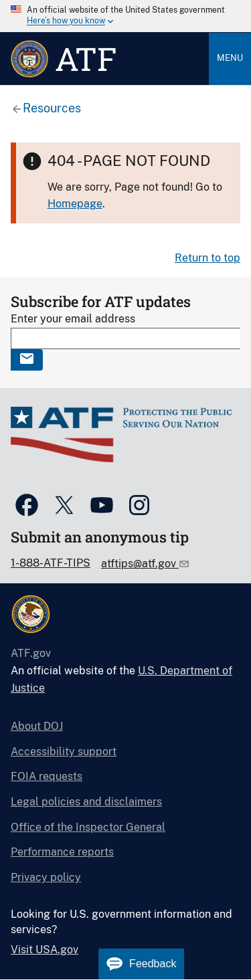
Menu (230, 58)
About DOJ (37, 726)
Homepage (75, 204)
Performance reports (62, 852)
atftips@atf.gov (140, 564)
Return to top (207, 258)
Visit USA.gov (45, 950)
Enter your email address (73, 319)
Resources (52, 108)
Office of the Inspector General (88, 827)
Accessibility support (64, 752)
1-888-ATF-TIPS (51, 563)
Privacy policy (46, 877)
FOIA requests (47, 776)
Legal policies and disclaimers (86, 802)
